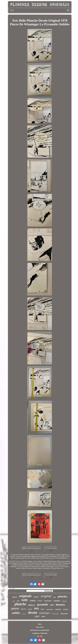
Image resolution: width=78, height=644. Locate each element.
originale (25, 596)
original (46, 596)
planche (20, 604)
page (54, 597)
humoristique (55, 614)
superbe (15, 597)
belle (25, 600)
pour (43, 609)
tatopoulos (64, 601)
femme (40, 601)
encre (23, 609)
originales (57, 601)
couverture (48, 601)
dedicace (24, 614)
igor (14, 601)
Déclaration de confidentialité (40, 630)
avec (43, 616)
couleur (33, 601)
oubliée (16, 613)
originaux (58, 609)
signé (37, 616)
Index (40, 624)
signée (36, 597)
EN (38, 636)
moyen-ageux (50, 609)
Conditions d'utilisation (40, 633)
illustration (64, 614)
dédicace (32, 605)
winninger (44, 613)
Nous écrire (40, 627)
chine (18, 601)
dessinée (66, 609)
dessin (33, 613)
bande (30, 609)
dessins (60, 605)
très (37, 608)
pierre (15, 608)
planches (63, 596)
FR (41, 636)
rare (52, 605)
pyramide (43, 604)
